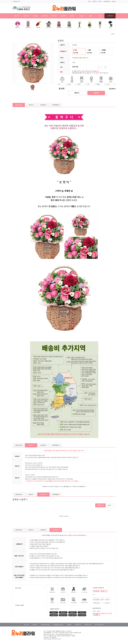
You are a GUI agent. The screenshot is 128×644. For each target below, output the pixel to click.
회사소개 (27, 625)
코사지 (111, 82)
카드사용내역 (82, 615)
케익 (62, 82)
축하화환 (54, 16)
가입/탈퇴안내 (54, 615)
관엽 (91, 16)
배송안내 (31, 105)
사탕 (91, 82)
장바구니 (100, 1)
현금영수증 (78, 625)
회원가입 (95, 1)
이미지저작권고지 (99, 625)
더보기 (109, 505)
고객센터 (113, 1)
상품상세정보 (19, 105)
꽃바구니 (17, 16)
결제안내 (73, 612)
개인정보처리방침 (45, 625)
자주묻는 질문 (97, 603)
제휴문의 (69, 625)
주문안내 (54, 612)
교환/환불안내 (56, 105)
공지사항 (18, 588)
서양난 (81, 16)
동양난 (72, 16)
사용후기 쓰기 (100, 505)
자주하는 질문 (19, 605)
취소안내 (82, 612)
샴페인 (72, 82)
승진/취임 (45, 16)
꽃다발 (35, 16)
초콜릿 (82, 82)
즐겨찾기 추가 (16, 1)
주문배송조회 (107, 1)
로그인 (90, 1)
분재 (100, 16)
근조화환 (63, 16)
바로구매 (96, 93)
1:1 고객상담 (107, 603)
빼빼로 (101, 82)
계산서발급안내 (73, 615)
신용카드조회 (88, 625)
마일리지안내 (63, 615)
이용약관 (35, 625)
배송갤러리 (43, 105)
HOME (113, 34)
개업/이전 (26, 16)
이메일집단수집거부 (58, 625)
